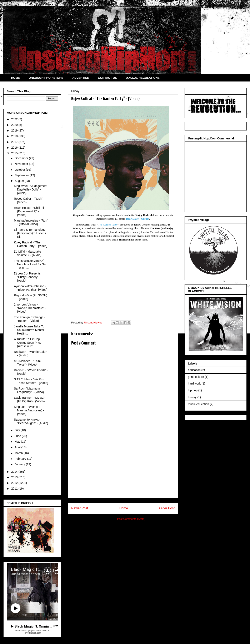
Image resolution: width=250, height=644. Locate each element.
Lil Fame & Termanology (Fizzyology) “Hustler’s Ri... (30, 233)
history (192, 397)
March (19, 453)
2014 (15, 472)
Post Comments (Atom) (131, 519)
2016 (15, 148)
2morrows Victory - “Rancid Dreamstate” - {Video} (30, 308)
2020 (15, 125)
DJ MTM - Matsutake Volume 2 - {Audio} (28, 253)
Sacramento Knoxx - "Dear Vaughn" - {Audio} (31, 421)
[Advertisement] (123, 469)
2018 (15, 136)
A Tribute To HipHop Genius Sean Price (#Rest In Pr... (28, 343)
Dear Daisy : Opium (138, 219)
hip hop (193, 390)
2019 (15, 130)
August (19, 181)
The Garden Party (108, 225)
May (18, 442)
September (22, 175)
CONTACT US (107, 78)
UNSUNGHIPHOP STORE (46, 78)
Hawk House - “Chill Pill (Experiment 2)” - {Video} (29, 211)
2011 (15, 489)
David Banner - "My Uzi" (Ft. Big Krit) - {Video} (30, 399)
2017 (15, 142)
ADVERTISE (81, 78)
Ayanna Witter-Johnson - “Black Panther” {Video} (31, 288)
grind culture (196, 377)
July (18, 430)
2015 (15, 153)
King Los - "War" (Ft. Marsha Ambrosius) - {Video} (29, 410)
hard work (194, 383)
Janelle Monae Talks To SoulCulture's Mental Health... (29, 330)
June (18, 436)
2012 (15, 483)
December (22, 158)
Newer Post (80, 508)
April (18, 447)
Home (124, 508)
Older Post (167, 508)
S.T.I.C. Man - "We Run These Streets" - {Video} (31, 381)
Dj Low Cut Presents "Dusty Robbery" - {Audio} (27, 277)
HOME (15, 78)
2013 (15, 477)
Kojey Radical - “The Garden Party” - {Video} (31, 244)
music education (198, 404)
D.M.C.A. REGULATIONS (143, 78)
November (22, 164)
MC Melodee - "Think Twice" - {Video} (28, 363)
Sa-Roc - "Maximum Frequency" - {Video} (29, 390)
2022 (15, 119)
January (20, 464)
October (20, 170)
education (194, 370)
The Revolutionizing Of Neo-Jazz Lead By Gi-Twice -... (30, 264)
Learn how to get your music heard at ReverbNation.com (32, 632)
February (21, 459)
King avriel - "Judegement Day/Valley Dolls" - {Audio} (31, 189)
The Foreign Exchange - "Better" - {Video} (30, 319)
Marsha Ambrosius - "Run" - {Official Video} (31, 222)
